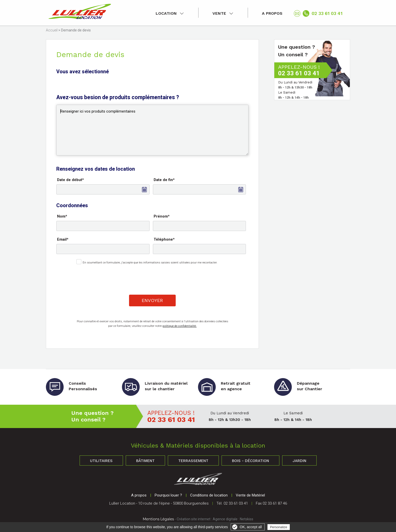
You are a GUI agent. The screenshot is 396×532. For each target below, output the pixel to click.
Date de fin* (164, 180)
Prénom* (162, 216)
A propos (272, 13)
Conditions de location (209, 495)
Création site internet (194, 519)
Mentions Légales (158, 519)
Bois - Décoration (250, 461)
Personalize (279, 527)
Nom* (62, 216)
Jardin (299, 461)
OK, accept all (251, 527)
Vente (219, 13)
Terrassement (193, 461)
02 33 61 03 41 (327, 13)
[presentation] (153, 279)
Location (166, 13)
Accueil (52, 30)
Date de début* (70, 180)
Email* (63, 239)
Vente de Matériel (250, 495)
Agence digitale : (226, 519)
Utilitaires (101, 461)
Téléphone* (164, 239)
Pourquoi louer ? (168, 495)
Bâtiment (145, 461)
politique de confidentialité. (180, 326)
